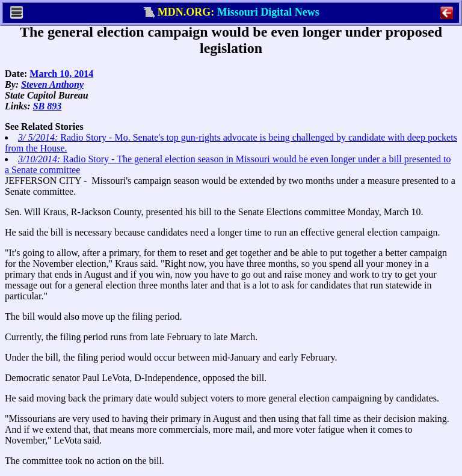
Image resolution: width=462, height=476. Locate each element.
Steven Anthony (52, 84)
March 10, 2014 (61, 74)
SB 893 (48, 106)
